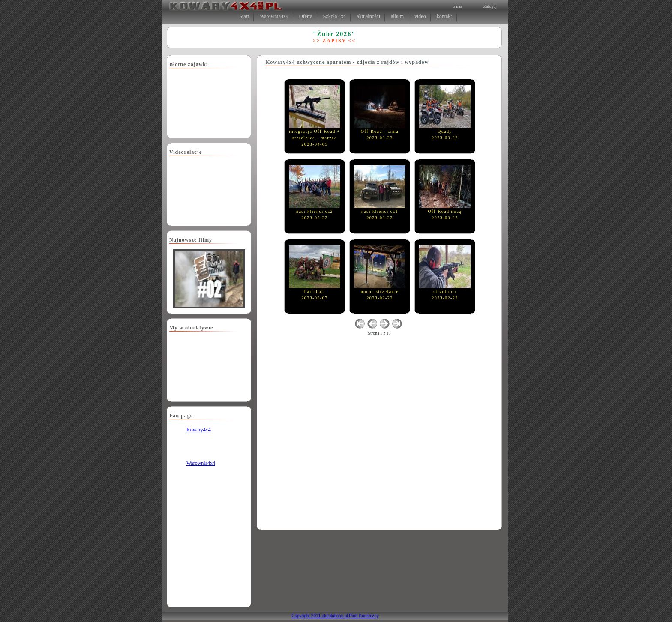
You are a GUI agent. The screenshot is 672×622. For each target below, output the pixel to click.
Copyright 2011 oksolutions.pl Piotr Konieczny (335, 616)
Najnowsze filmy (191, 240)
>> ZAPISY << (334, 41)
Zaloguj (490, 6)
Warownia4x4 (201, 463)
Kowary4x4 (199, 430)
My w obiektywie (191, 328)
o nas (457, 6)
